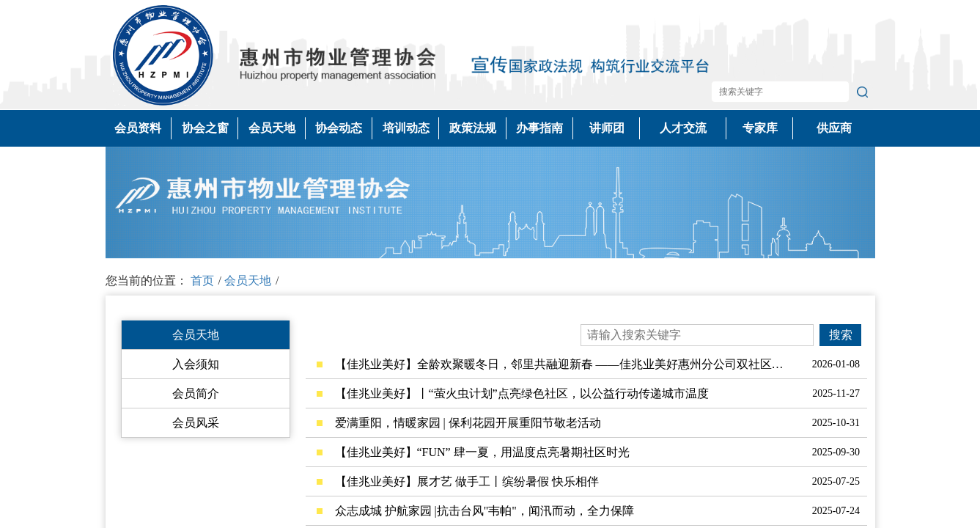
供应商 (834, 128)
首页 (202, 280)
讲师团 (607, 128)
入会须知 (196, 364)
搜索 (841, 335)
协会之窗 (205, 128)
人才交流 (683, 128)
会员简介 (196, 393)
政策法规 (473, 128)
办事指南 (539, 128)
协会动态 (339, 128)
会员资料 (138, 128)
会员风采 (196, 423)
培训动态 (406, 128)
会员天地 (272, 128)
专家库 (760, 128)
